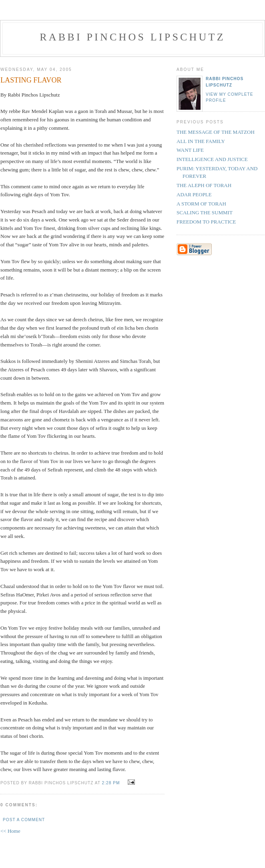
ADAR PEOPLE (194, 194)
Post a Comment (24, 820)
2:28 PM (111, 783)
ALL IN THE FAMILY (201, 141)
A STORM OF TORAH (201, 204)
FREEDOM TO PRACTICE (206, 222)
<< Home (10, 831)
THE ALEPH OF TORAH (204, 185)
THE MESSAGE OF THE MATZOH (216, 132)
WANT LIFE (190, 150)
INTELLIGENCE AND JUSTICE (212, 159)
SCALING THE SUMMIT (205, 212)
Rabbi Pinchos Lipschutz (132, 37)
